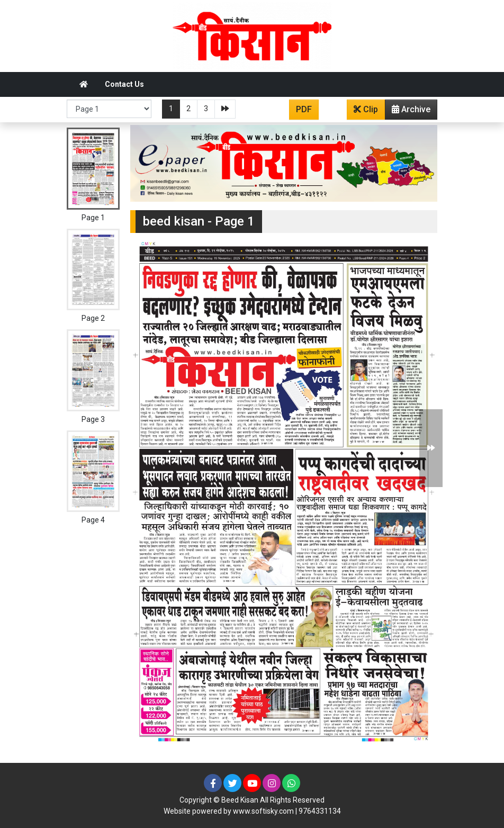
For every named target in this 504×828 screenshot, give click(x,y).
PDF (304, 109)
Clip (366, 109)
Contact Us (124, 84)
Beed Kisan (240, 800)
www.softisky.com (263, 811)
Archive (408, 112)
